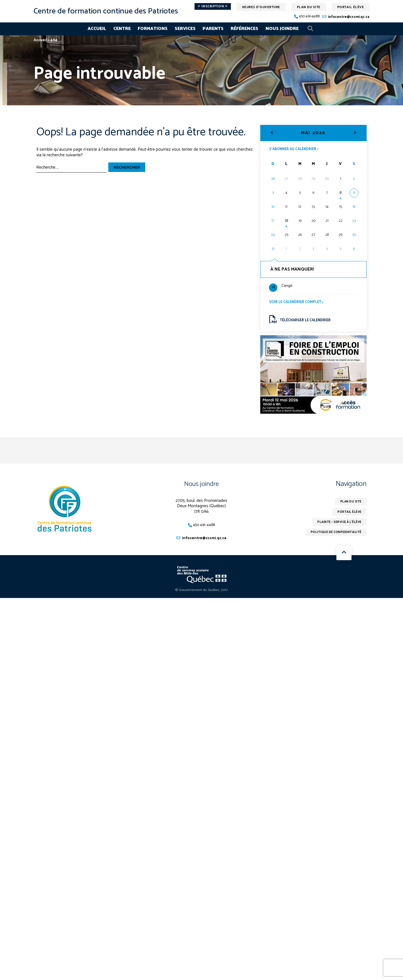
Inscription (213, 6)
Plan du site (309, 7)
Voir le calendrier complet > (299, 303)
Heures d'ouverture (261, 7)
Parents (213, 29)
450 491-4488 (309, 17)
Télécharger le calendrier (303, 322)
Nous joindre (282, 29)
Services (185, 29)
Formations (153, 29)
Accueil (97, 29)
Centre (122, 29)
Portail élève (351, 7)
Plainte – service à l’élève (336, 527)
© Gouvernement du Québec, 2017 (202, 594)
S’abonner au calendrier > (297, 149)
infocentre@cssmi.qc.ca (349, 17)
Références (244, 29)
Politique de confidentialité (333, 538)
